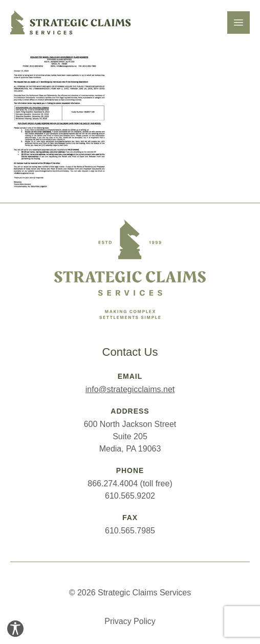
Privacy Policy (130, 621)
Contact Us (130, 352)
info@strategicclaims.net (130, 389)
